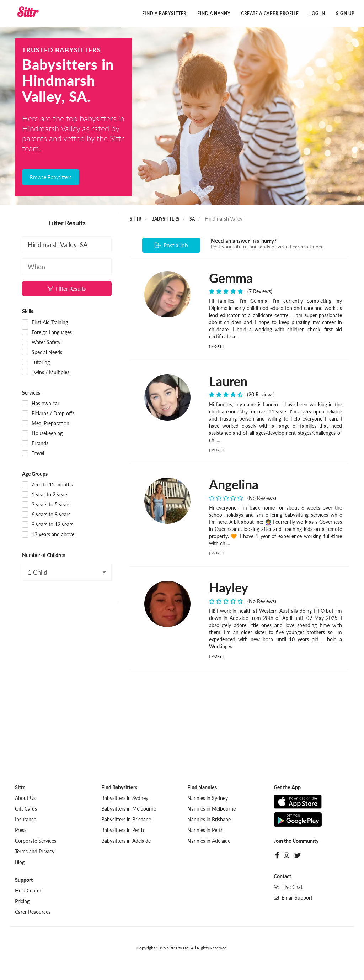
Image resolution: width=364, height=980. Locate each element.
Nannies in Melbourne (212, 809)
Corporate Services (36, 841)
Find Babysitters (119, 787)
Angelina (234, 484)
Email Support (293, 898)
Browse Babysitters (51, 177)
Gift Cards (26, 809)
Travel (33, 453)
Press (21, 830)
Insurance (26, 819)
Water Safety (41, 342)
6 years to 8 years (46, 515)
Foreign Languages (47, 332)
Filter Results (67, 289)
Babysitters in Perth (123, 830)
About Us (25, 798)
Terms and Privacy (35, 851)
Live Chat (288, 887)
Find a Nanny (214, 13)
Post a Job (171, 245)
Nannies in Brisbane (209, 819)
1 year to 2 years (45, 495)
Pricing (22, 901)
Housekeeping (42, 433)
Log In (317, 13)
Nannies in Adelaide (209, 841)
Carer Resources (33, 912)
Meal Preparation (46, 423)
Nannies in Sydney (208, 798)
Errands (35, 443)
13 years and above (48, 534)
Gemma (231, 278)
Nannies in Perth (205, 830)
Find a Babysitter (164, 13)
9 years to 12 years (48, 525)
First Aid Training (45, 322)
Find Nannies (202, 787)
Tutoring (36, 362)
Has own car (41, 404)
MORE (216, 346)
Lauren (228, 381)
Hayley (229, 588)
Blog (20, 862)
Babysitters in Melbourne (129, 809)
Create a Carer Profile (270, 13)
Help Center (28, 891)
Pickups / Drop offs (48, 413)
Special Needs (42, 352)
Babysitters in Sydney (125, 798)
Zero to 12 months (47, 485)
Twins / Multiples (46, 372)
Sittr (136, 219)
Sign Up (345, 13)
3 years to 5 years (46, 505)
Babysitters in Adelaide (126, 841)
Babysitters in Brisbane (126, 819)
